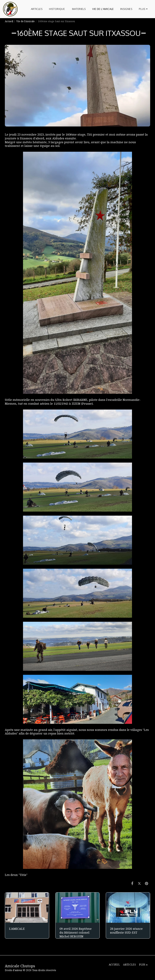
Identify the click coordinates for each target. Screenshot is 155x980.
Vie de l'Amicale (26, 21)
